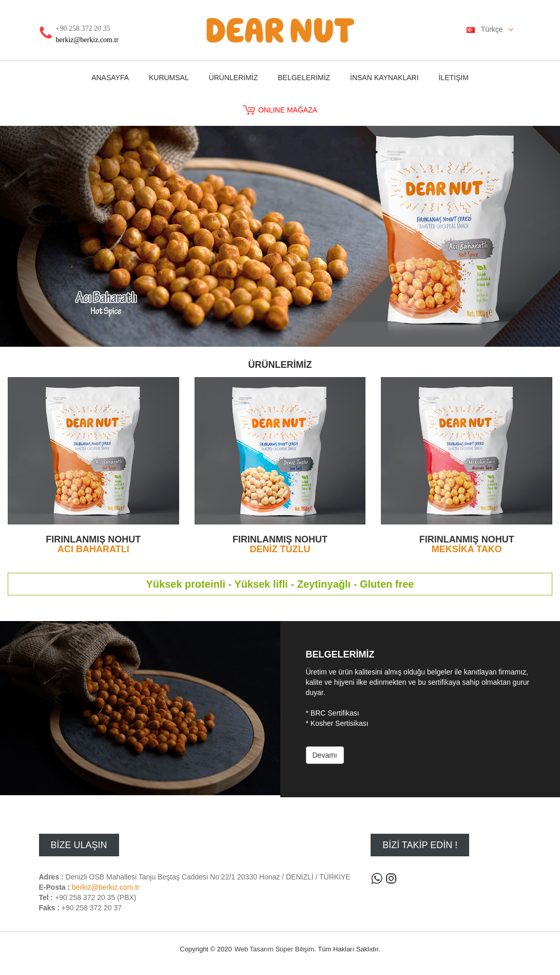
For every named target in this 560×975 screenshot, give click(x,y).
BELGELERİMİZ (304, 78)
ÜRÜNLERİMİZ (234, 78)
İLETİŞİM (453, 78)
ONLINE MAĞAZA (280, 110)
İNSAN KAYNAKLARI (384, 78)
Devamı (325, 755)
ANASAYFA (110, 78)
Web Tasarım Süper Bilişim (275, 949)
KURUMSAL (169, 78)
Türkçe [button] (494, 30)
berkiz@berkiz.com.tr (88, 40)
